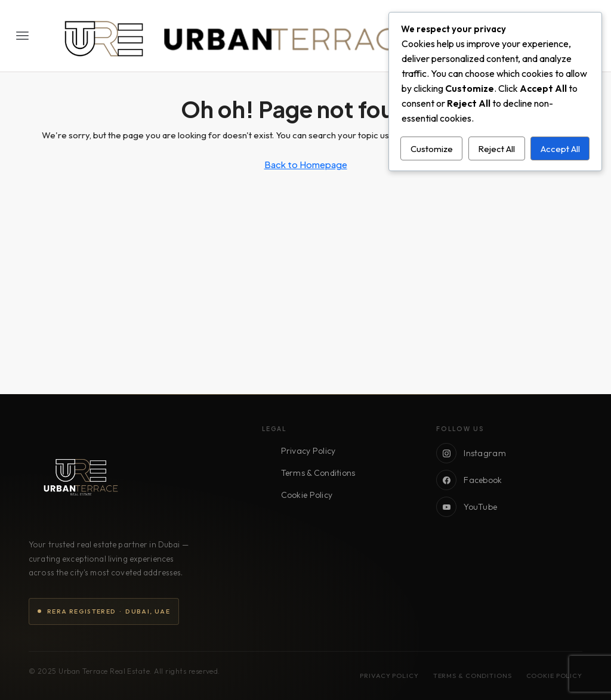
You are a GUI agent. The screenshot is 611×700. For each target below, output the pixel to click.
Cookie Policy (307, 495)
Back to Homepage (306, 164)
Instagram (471, 453)
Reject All (496, 148)
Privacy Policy (308, 451)
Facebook (469, 480)
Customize (432, 148)
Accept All (560, 148)
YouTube (467, 507)
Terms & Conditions (318, 473)
